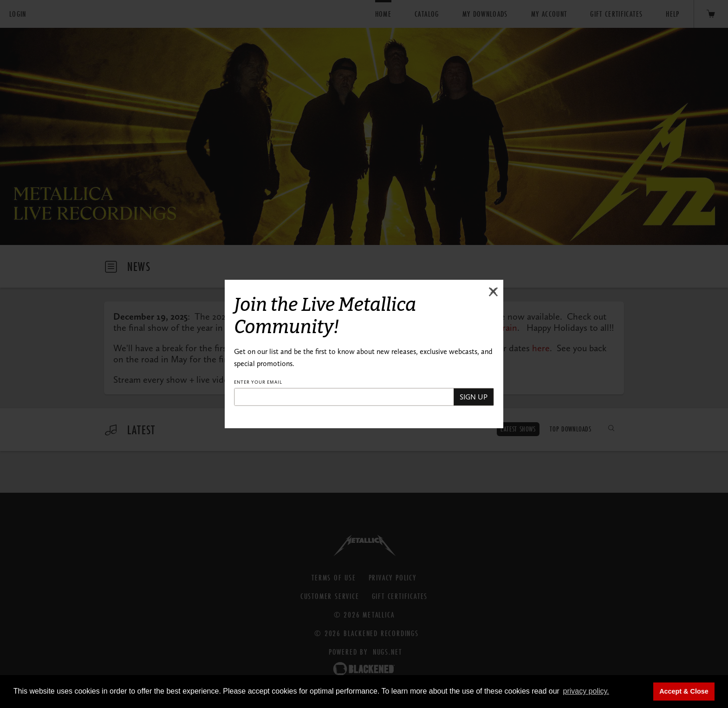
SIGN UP (474, 397)
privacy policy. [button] (586, 691)
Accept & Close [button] (684, 691)
